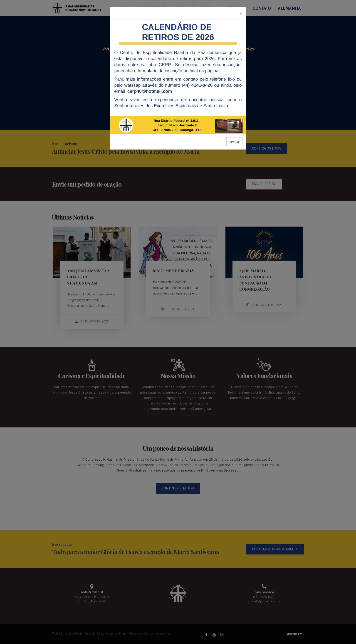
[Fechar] (241, 13)
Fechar (234, 142)
